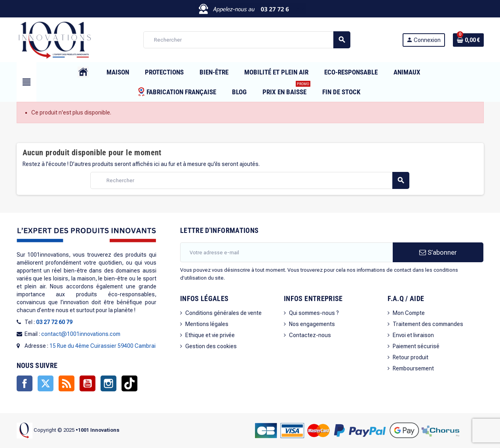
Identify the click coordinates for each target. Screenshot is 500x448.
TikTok (129, 383)
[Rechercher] (247, 40)
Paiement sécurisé (416, 346)
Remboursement (413, 368)
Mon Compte (409, 313)
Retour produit (411, 357)
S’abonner (438, 252)
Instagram (108, 383)
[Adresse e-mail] (286, 252)
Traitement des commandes (428, 324)
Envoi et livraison (413, 335)
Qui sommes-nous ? (314, 313)
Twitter (46, 383)
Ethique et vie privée (210, 335)
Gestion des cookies (211, 346)
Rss (67, 383)
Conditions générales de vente (223, 313)
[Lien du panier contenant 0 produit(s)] (468, 40)
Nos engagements (312, 324)
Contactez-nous (310, 335)
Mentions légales (207, 324)
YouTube (87, 383)
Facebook (25, 383)
